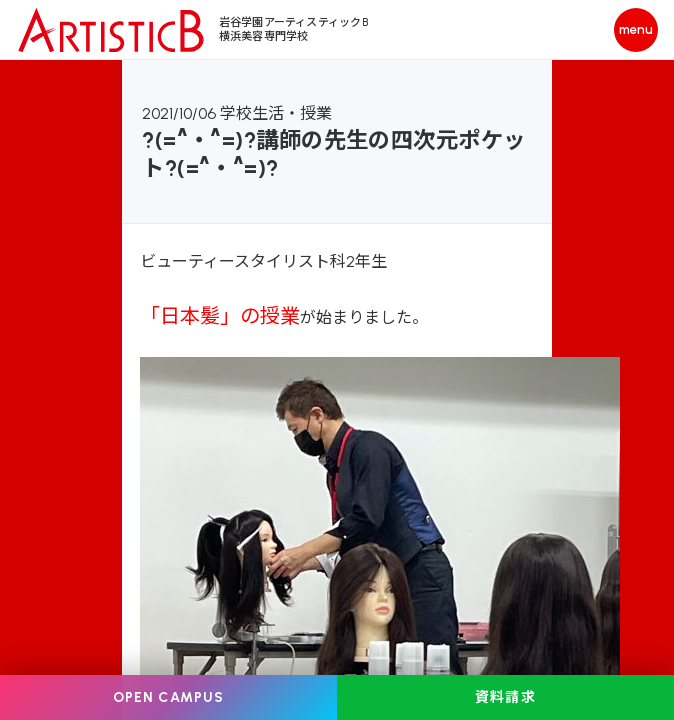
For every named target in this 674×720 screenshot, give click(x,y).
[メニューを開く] (636, 30)
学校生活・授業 (276, 113)
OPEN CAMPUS (168, 697)
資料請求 (505, 697)
